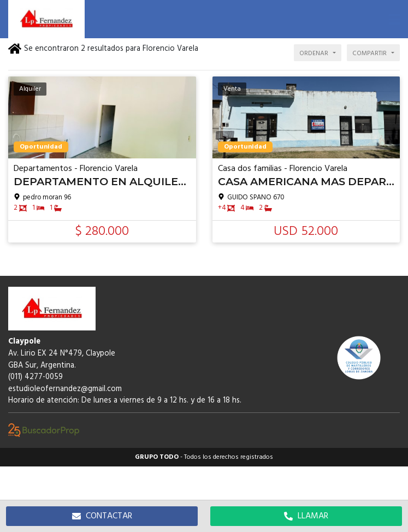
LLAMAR (306, 516)
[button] (394, 19)
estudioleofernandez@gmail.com (65, 389)
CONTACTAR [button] (102, 516)
